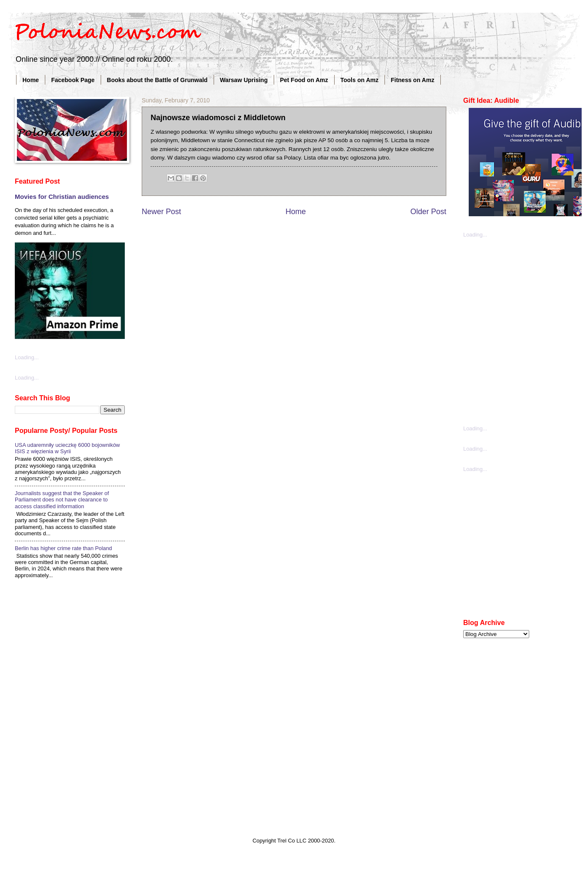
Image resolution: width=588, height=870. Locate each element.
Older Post (428, 212)
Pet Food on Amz (304, 80)
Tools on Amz (360, 80)
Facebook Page (73, 80)
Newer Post (161, 212)
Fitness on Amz (413, 80)
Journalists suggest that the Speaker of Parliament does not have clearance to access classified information (62, 500)
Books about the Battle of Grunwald (157, 80)
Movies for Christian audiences (62, 197)
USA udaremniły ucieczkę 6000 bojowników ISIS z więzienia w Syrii (67, 448)
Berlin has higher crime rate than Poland (63, 548)
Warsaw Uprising (244, 80)
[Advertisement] (86, 331)
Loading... (475, 235)
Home (31, 80)
